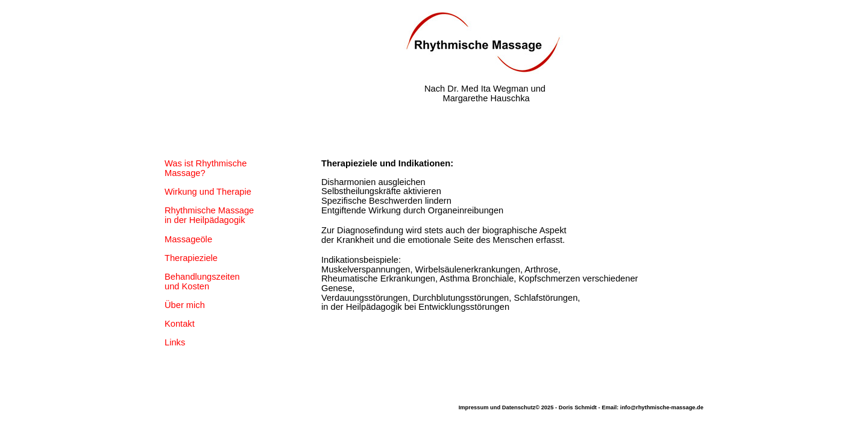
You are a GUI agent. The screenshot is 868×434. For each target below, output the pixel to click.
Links (175, 342)
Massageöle (188, 239)
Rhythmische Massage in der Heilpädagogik (209, 215)
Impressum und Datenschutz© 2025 (506, 407)
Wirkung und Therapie (208, 192)
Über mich (185, 305)
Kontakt (180, 324)
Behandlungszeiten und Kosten (202, 281)
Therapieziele (191, 258)
